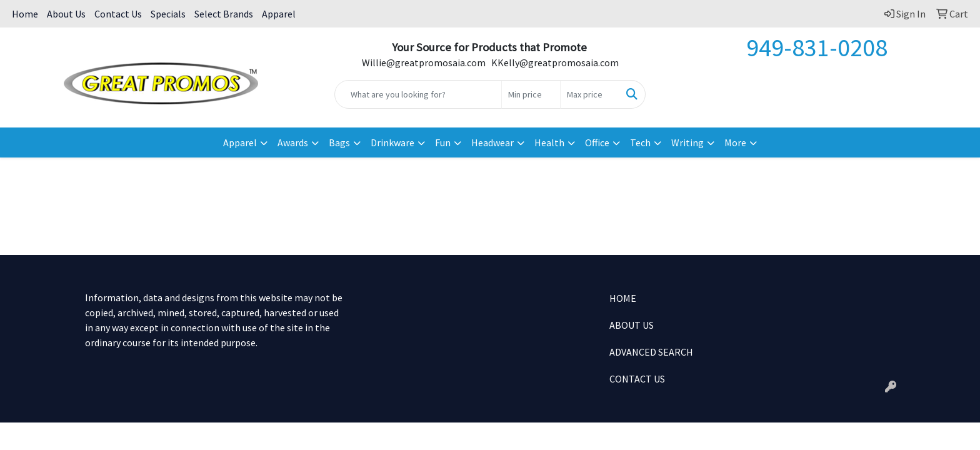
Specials (168, 14)
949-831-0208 (817, 47)
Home (25, 14)
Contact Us (118, 14)
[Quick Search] (418, 94)
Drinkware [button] (392, 142)
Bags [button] (339, 142)
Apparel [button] (240, 142)
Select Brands (224, 14)
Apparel (279, 14)
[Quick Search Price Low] (531, 94)
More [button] (735, 142)
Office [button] (597, 142)
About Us (66, 14)
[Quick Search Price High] (590, 94)
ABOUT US (632, 325)
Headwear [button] (492, 142)
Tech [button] (640, 142)
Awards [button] (293, 142)
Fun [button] (443, 142)
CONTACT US (637, 379)
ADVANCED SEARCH (651, 352)
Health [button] (549, 142)
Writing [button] (687, 142)
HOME (623, 298)
